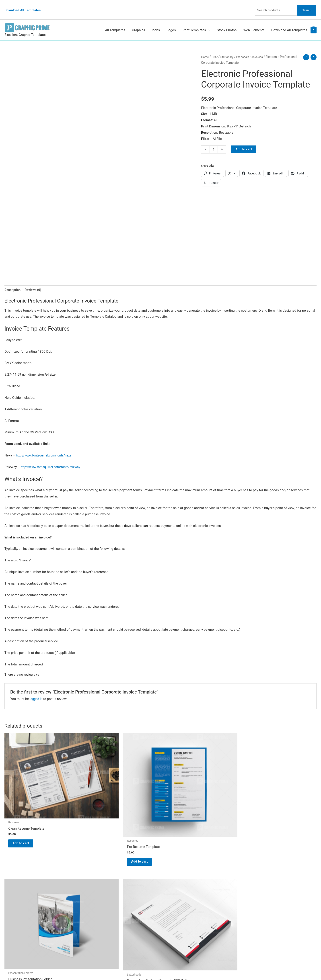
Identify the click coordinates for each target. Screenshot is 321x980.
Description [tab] (13, 282)
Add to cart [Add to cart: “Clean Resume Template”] (26, 807)
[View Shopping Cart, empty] (314, 22)
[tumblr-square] (14, 879)
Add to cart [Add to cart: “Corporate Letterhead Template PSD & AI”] (263, 811)
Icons (156, 22)
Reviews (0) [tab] (35, 282)
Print (215, 49)
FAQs (169, 888)
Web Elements (254, 22)
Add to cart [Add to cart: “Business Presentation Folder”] (184, 810)
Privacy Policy (175, 907)
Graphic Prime (175, 870)
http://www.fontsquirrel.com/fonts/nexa (46, 448)
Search (305, 5)
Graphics (139, 22)
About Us (172, 882)
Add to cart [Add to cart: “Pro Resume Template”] (105, 819)
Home (205, 49)
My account (174, 894)
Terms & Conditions (180, 913)
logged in (36, 691)
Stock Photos (227, 22)
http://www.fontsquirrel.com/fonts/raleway (53, 459)
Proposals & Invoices (252, 49)
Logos (171, 22)
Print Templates (194, 22)
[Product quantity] (214, 141)
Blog (168, 876)
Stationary (228, 49)
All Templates (115, 22)
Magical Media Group (243, 968)
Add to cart (244, 141)
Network (201, 968)
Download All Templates (23, 6)
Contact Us (173, 901)
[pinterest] (16, 871)
